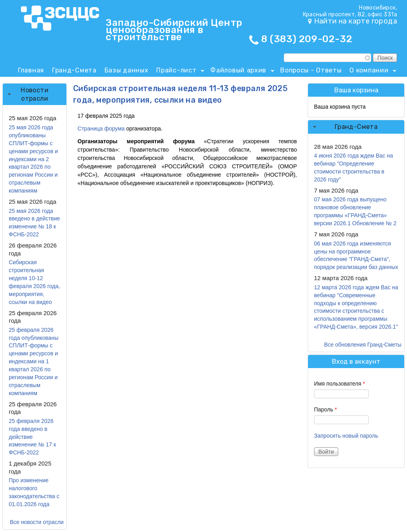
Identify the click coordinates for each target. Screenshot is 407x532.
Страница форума (101, 129)
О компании (371, 72)
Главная (31, 70)
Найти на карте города (356, 21)
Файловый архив (240, 72)
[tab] (35, 95)
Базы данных (127, 70)
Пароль (326, 409)
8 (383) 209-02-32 (307, 39)
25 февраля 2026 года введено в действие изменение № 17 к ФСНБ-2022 (32, 437)
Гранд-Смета (74, 70)
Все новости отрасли (37, 522)
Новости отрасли (35, 94)
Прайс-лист (178, 72)
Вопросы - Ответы (311, 70)
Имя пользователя (339, 384)
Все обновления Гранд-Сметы (363, 345)
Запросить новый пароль (346, 436)
